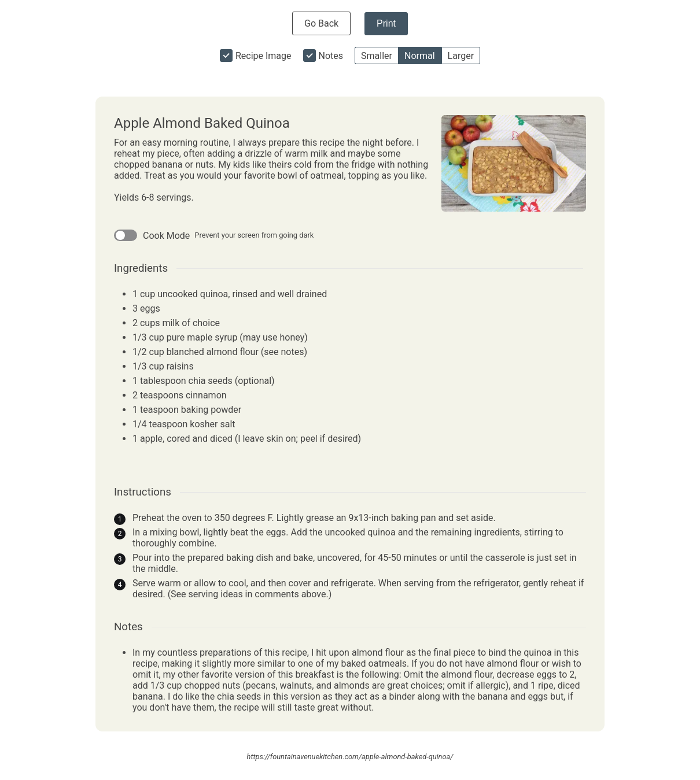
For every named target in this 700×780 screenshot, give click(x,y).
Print (386, 23)
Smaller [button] (377, 56)
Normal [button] (420, 56)
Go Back (321, 23)
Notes (331, 56)
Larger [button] (461, 56)
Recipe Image (264, 56)
